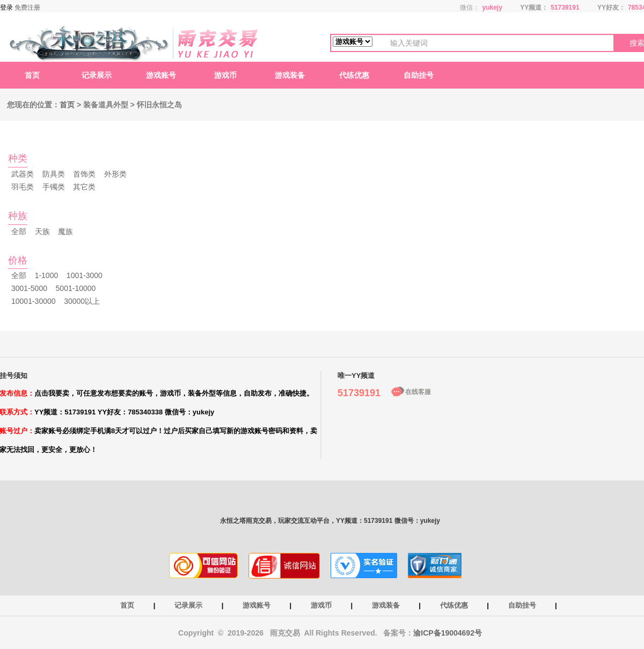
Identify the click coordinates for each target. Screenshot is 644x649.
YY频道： (534, 8)
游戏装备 (290, 75)
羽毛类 (23, 187)
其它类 (84, 187)
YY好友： (611, 8)
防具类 (54, 174)
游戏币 (225, 75)
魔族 (65, 231)
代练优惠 (354, 75)
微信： (470, 8)
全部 (19, 231)
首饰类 (84, 174)
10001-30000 (34, 301)
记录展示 (97, 75)
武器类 (23, 174)
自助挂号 (419, 75)
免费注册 (27, 8)
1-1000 (47, 275)
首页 (32, 75)
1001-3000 (85, 275)
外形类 (115, 174)
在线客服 (418, 392)
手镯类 (54, 187)
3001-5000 (29, 288)
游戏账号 (161, 75)
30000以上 (82, 301)
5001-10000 (76, 288)
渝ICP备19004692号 (448, 633)
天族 (42, 231)
